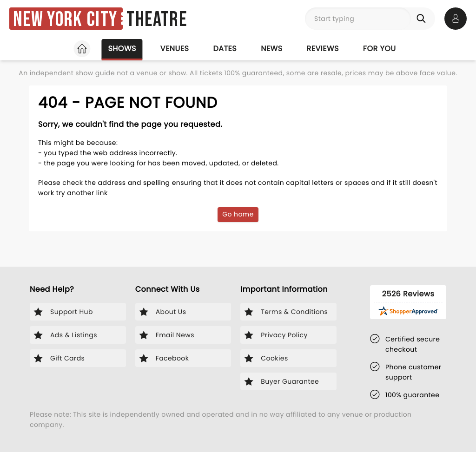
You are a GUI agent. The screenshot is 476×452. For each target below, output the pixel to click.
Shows (122, 49)
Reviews (323, 49)
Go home (238, 240)
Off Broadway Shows (309, 73)
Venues (175, 49)
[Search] (423, 19)
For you (380, 49)
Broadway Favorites (56, 73)
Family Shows (392, 73)
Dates (225, 49)
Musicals (128, 73)
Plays (168, 73)
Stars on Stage (221, 73)
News (271, 49)
